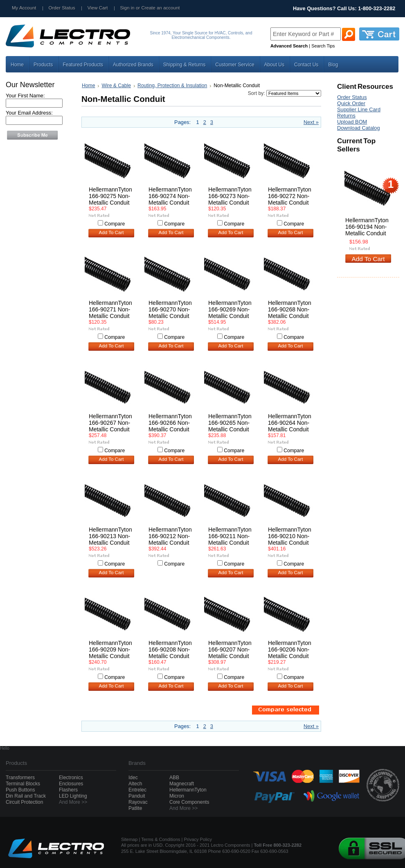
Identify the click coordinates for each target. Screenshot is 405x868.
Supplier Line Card (359, 109)
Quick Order (351, 103)
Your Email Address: (29, 113)
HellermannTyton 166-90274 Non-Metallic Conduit (170, 196)
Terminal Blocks (23, 784)
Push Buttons (20, 790)
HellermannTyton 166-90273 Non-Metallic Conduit (230, 196)
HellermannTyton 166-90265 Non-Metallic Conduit (230, 423)
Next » (311, 122)
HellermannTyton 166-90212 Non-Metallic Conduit (170, 536)
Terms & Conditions (161, 839)
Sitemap (129, 839)
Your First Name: (25, 96)
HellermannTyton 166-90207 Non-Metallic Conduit (230, 649)
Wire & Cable (116, 86)
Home (88, 86)
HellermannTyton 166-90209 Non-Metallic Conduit (110, 649)
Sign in (127, 8)
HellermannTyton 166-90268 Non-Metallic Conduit (290, 309)
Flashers (68, 790)
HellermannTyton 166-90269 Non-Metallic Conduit (230, 309)
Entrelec (137, 790)
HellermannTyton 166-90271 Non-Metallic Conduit (110, 309)
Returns (346, 116)
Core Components (189, 802)
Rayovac (138, 802)
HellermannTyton (188, 790)
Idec (133, 778)
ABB (174, 778)
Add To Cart (111, 232)
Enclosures (71, 784)
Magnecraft (182, 784)
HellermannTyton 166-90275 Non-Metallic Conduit (110, 196)
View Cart (98, 8)
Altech (135, 784)
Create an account (160, 8)
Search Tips (323, 46)
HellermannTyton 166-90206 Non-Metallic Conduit (290, 649)
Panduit (137, 796)
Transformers (20, 778)
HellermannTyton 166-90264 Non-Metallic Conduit (290, 423)
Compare (115, 224)
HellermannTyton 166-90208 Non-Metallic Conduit (170, 649)
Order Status (62, 8)
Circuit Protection (24, 802)
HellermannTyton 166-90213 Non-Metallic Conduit (110, 536)
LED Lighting (73, 796)
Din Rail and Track (26, 796)
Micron (177, 796)
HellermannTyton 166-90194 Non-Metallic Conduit (367, 227)
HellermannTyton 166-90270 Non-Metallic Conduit (170, 309)
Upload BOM (352, 122)
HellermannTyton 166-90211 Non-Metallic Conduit (230, 536)
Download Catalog (359, 128)
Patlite (135, 808)
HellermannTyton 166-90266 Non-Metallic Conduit (170, 423)
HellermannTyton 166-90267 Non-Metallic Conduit (110, 423)
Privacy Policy (198, 839)
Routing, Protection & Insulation (172, 86)
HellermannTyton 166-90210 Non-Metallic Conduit (290, 536)
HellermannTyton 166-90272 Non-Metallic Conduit (290, 196)
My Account (24, 8)
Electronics (71, 778)
